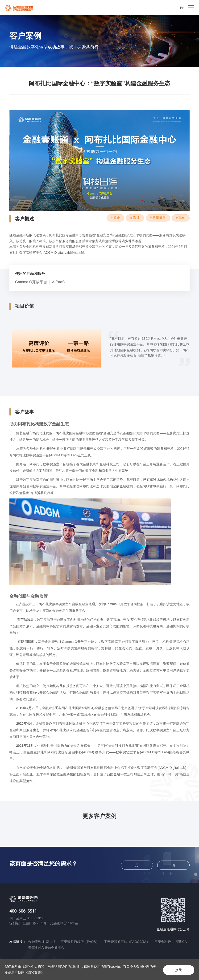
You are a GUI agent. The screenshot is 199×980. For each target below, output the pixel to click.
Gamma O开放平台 (31, 282)
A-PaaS (59, 282)
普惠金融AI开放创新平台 (46, 948)
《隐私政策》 (38, 972)
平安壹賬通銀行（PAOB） (80, 942)
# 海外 (132, 218)
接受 (178, 970)
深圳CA (181, 942)
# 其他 (180, 218)
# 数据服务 (156, 218)
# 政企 (112, 218)
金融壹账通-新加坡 (42, 942)
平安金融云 (163, 942)
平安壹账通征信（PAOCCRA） (127, 942)
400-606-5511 (23, 911)
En (182, 8)
